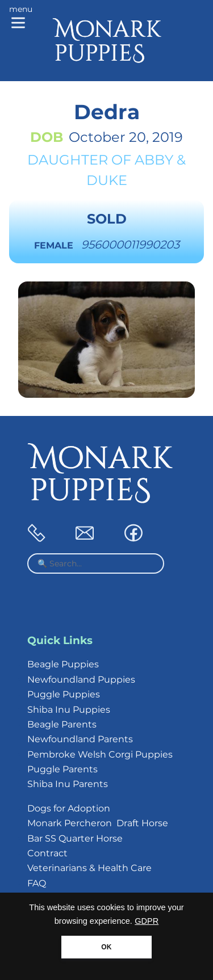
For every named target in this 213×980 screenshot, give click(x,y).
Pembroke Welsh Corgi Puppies (100, 754)
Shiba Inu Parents (68, 784)
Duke (107, 180)
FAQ (37, 883)
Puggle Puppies (64, 694)
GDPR (147, 921)
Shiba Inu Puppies (69, 710)
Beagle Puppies (63, 664)
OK (106, 947)
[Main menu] (21, 18)
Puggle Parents (62, 769)
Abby (154, 160)
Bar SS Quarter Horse (75, 838)
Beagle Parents (62, 724)
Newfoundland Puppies (81, 680)
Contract (47, 853)
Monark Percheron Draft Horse (98, 823)
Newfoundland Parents (80, 739)
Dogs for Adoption (69, 808)
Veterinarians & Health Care (89, 868)
